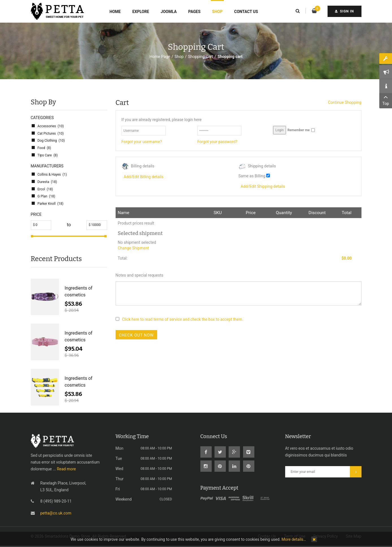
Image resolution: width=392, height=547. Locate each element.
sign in (345, 11)
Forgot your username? (142, 142)
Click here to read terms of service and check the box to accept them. (183, 319)
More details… (294, 539)
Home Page (160, 57)
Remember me (299, 130)
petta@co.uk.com (56, 513)
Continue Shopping (345, 102)
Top (386, 100)
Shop (179, 57)
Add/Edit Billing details (144, 177)
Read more (66, 469)
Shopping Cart (201, 57)
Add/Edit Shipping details (263, 186)
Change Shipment (133, 248)
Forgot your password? (217, 142)
